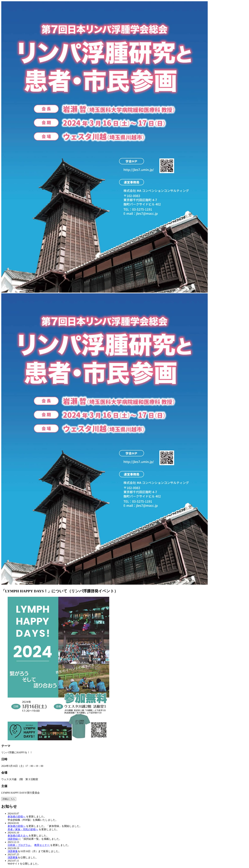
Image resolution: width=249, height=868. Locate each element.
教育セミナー (42, 845)
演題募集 (13, 851)
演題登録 (13, 839)
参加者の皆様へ (17, 817)
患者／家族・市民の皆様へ (23, 829)
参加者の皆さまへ (18, 836)
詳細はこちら (9, 799)
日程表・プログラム (19, 845)
